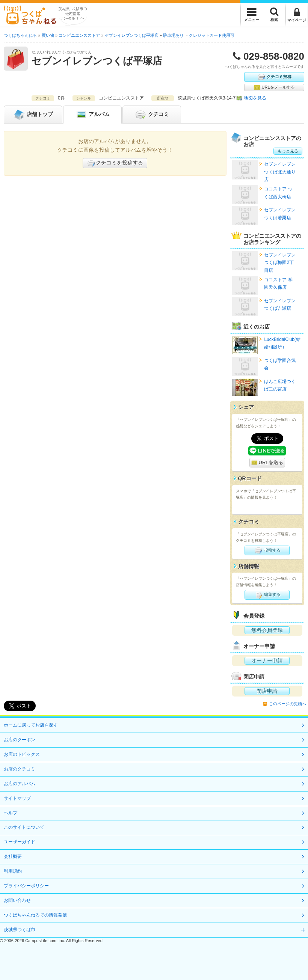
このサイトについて (24, 827)
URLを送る (267, 463)
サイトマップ (17, 798)
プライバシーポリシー (26, 886)
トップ (33, 115)
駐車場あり (173, 35)
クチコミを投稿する (115, 163)
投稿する (267, 550)
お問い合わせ (17, 900)
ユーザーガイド (20, 842)
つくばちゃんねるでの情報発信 (35, 915)
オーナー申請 (267, 660)
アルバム (92, 115)
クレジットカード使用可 (212, 35)
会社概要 (13, 856)
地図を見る (255, 98)
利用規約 (13, 871)
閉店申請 (267, 691)
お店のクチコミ (20, 769)
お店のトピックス (22, 754)
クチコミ (152, 115)
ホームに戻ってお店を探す (31, 725)
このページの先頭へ (288, 704)
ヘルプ (11, 813)
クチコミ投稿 (274, 77)
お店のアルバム (20, 784)
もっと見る (288, 151)
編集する (267, 595)
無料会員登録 (267, 630)
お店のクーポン (20, 740)
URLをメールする (274, 87)
